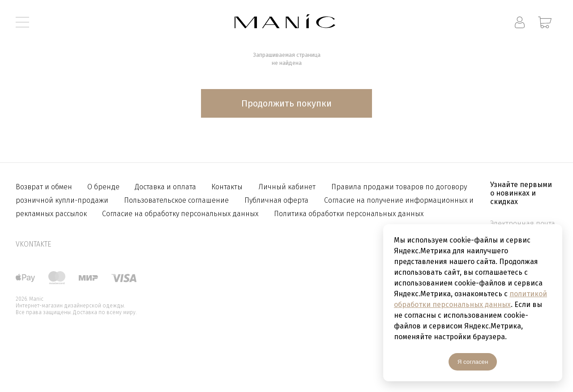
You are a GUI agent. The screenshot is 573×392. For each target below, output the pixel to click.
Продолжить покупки (286, 103)
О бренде (104, 187)
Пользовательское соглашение (176, 200)
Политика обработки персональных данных (349, 214)
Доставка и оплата (166, 187)
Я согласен (473, 362)
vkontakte (33, 244)
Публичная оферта (276, 200)
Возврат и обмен (45, 187)
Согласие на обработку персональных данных (180, 214)
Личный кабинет (287, 187)
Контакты (227, 187)
